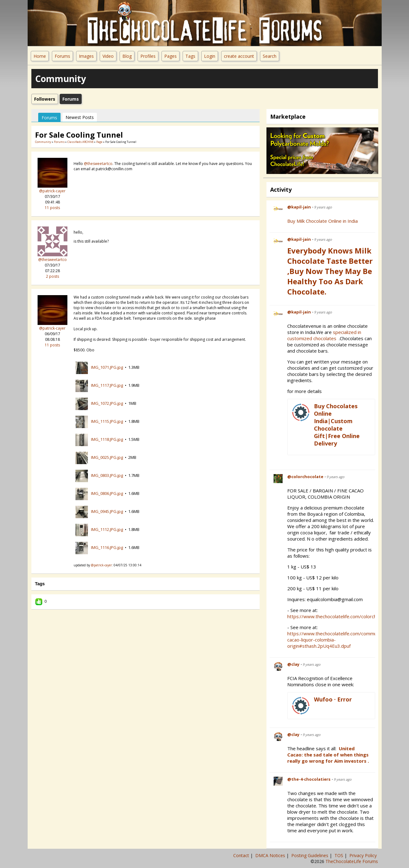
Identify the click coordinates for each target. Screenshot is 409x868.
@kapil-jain (299, 207)
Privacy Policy (364, 855)
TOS (339, 855)
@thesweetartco (52, 260)
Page (100, 142)
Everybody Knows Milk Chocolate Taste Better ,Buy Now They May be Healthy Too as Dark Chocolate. (330, 271)
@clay (293, 664)
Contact (242, 855)
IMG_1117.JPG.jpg (107, 385)
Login (210, 56)
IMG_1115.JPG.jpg (107, 421)
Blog (127, 56)
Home (40, 56)
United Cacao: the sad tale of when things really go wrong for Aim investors (328, 755)
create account (239, 56)
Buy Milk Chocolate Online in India (323, 221)
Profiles (148, 56)
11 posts (52, 208)
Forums (62, 56)
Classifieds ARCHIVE (80, 142)
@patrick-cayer (52, 191)
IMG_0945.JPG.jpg (107, 511)
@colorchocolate (305, 477)
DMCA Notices (271, 855)
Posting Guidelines (310, 855)
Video (108, 56)
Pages (170, 56)
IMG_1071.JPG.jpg (107, 367)
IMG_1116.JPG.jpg (107, 547)
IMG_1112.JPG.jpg (107, 529)
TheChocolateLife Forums (352, 861)
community (43, 142)
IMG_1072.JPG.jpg (107, 403)
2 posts (52, 276)
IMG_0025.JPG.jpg (107, 457)
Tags (190, 56)
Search (270, 56)
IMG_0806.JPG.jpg (107, 493)
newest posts (80, 117)
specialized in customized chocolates (324, 335)
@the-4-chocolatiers (309, 779)
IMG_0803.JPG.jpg (107, 475)
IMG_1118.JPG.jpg (107, 439)
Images (86, 56)
